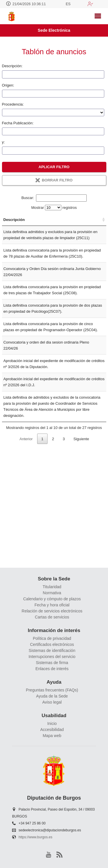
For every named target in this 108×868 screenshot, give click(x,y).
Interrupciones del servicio (52, 657)
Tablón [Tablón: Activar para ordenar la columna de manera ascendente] (67, 226)
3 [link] (64, 554)
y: (3, 142)
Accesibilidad (52, 730)
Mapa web (52, 736)
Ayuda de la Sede (52, 696)
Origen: (8, 85)
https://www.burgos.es (36, 837)
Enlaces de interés (52, 669)
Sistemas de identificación (52, 650)
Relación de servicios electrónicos (52, 611)
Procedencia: (13, 104)
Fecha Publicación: (18, 123)
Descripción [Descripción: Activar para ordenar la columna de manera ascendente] (14, 226)
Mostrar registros (54, 208)
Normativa (52, 593)
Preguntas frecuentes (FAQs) (52, 690)
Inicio (52, 724)
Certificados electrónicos (52, 644)
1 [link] (42, 554)
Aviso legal (52, 702)
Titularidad (52, 587)
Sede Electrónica (54, 30)
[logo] (12, 16)
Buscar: (54, 198)
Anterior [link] (26, 554)
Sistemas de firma (52, 663)
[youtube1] (49, 855)
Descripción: (12, 66)
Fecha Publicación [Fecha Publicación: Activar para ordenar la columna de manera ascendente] (90, 223)
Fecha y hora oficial (52, 605)
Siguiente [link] (81, 554)
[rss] (59, 855)
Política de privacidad (52, 638)
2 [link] (53, 554)
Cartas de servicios (52, 617)
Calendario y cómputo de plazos (52, 599)
